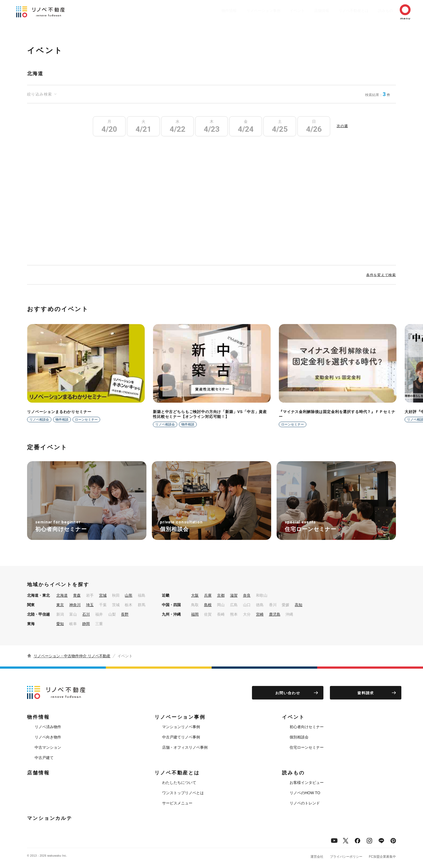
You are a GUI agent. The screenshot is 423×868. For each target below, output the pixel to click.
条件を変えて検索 (381, 275)
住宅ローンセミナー (307, 747)
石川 (86, 614)
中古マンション (48, 747)
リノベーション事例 (245, 11)
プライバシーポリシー (346, 857)
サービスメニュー (177, 803)
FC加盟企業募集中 (382, 857)
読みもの (378, 11)
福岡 (195, 614)
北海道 (62, 595)
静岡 (86, 624)
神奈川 (75, 605)
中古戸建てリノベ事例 (181, 737)
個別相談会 (299, 737)
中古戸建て (44, 758)
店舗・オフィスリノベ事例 (185, 747)
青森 (77, 595)
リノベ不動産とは (343, 11)
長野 (125, 614)
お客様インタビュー (307, 783)
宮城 (103, 595)
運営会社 (317, 857)
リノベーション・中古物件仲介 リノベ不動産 (72, 656)
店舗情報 (308, 11)
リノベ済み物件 (48, 727)
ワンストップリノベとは (183, 793)
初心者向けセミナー (307, 727)
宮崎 (260, 614)
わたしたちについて (179, 783)
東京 (60, 605)
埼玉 (90, 605)
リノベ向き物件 (48, 737)
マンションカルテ (50, 818)
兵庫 (208, 595)
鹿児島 (275, 614)
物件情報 (208, 11)
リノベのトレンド (305, 803)
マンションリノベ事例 (181, 727)
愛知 (60, 624)
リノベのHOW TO (305, 793)
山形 (129, 595)
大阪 (195, 595)
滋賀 (234, 595)
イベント (281, 11)
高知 (299, 605)
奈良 (247, 595)
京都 (221, 595)
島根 (208, 605)
